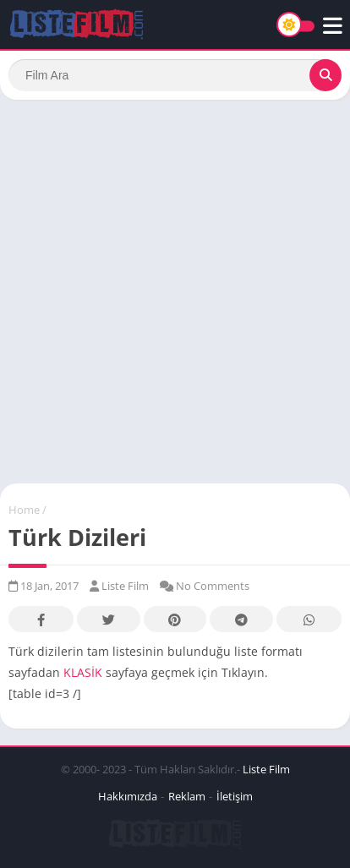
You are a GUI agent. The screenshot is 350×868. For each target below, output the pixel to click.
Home (24, 510)
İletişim (235, 796)
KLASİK (83, 672)
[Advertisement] (175, 292)
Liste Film (266, 769)
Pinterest (175, 620)
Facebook (41, 620)
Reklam (187, 796)
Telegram (242, 620)
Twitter (108, 620)
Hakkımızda (128, 796)
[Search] (175, 75)
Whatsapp (309, 620)
